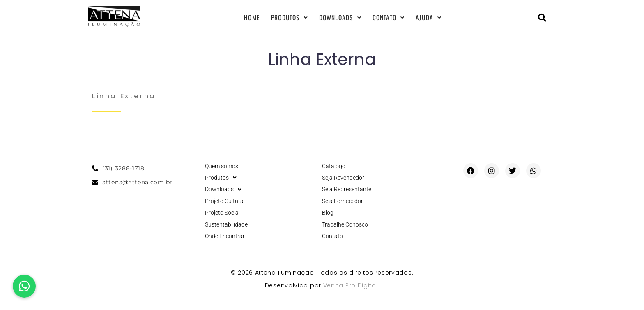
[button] (24, 286)
